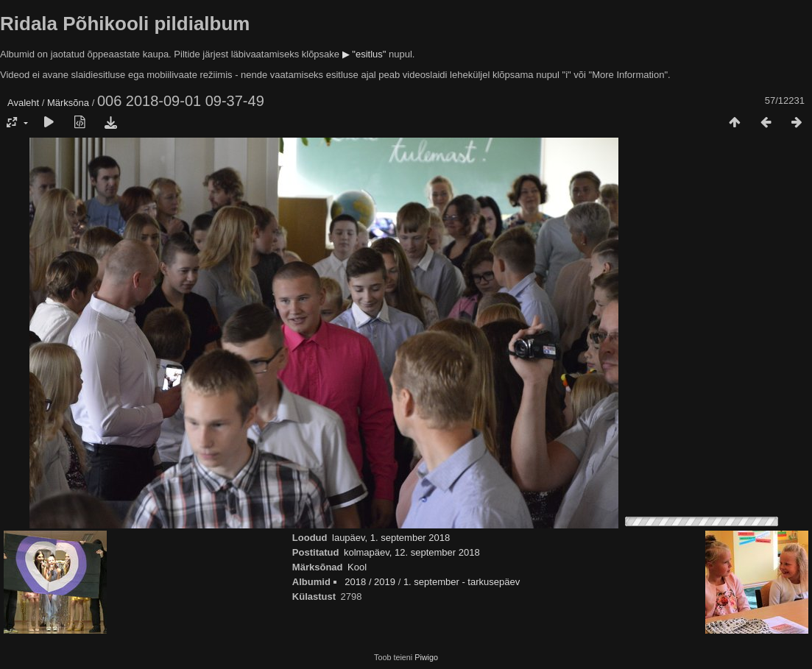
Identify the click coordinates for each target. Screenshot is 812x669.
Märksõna (68, 103)
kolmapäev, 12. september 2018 (412, 552)
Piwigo (426, 657)
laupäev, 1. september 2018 (391, 538)
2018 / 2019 (370, 582)
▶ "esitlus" (364, 54)
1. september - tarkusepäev (462, 582)
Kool (357, 567)
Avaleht (23, 103)
